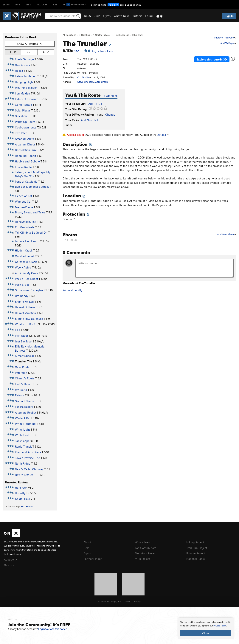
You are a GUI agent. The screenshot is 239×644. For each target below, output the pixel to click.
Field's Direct (23, 384)
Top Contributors (145, 548)
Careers (9, 565)
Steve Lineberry (86, 82)
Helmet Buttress (25, 307)
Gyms (107, 16)
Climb (6, 5)
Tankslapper (23, 441)
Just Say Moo (23, 341)
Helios (19, 71)
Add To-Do (95, 104)
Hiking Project (195, 542)
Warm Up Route (25, 122)
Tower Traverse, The (27, 458)
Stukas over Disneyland (30, 290)
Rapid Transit (23, 446)
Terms (127, 601)
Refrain (20, 395)
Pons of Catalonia (26, 181)
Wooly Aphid (23, 267)
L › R (13, 52)
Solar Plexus (23, 110)
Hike (28, 5)
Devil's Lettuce (24, 475)
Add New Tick (90, 120)
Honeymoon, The (26, 222)
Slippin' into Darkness (29, 319)
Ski (55, 5)
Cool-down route (26, 127)
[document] (206, 628)
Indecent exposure (27, 99)
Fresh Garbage (24, 59)
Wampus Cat (23, 201)
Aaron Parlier (102, 82)
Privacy (137, 601)
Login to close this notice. (53, 629)
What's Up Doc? (25, 324)
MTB (18, 5)
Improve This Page (225, 38)
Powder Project (196, 553)
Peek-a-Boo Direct (26, 279)
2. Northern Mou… (102, 35)
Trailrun (42, 5)
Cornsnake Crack (26, 262)
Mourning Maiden (26, 88)
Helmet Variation (25, 313)
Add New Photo (227, 234)
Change (110, 114)
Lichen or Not (23, 196)
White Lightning (25, 424)
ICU (17, 330)
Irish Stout (21, 336)
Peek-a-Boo (22, 285)
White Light (22, 429)
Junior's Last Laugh (27, 241)
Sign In (229, 16)
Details (163, 135)
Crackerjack (22, 65)
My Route (21, 390)
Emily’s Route (23, 167)
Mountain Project (146, 553)
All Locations (69, 35)
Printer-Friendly (72, 290)
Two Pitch (21, 133)
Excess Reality (24, 407)
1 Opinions (111, 96)
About (87, 542)
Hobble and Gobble (27, 161)
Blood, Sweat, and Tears (30, 212)
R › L (29, 52)
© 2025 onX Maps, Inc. (110, 601)
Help (86, 548)
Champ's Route (25, 378)
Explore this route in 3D (212, 59)
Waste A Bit (22, 418)
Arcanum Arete (24, 139)
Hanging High (24, 82)
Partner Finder (93, 559)
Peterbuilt (21, 373)
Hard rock (21, 488)
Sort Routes (27, 506)
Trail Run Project (197, 548)
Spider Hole (22, 499)
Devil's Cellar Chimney (29, 469)
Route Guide (92, 16)
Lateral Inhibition (26, 76)
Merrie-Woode (24, 207)
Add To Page (228, 43)
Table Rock (137, 35)
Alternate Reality (25, 412)
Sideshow (21, 116)
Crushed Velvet (25, 256)
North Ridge (23, 463)
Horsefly (20, 493)
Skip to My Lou (24, 302)
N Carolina (84, 35)
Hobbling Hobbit (25, 156)
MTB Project (142, 559)
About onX (11, 559)
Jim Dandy (22, 296)
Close (206, 633)
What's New (121, 16)
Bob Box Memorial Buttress (32, 187)
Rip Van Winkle (25, 227)
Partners (137, 16)
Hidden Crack (24, 250)
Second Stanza (25, 401)
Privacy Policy (220, 626)
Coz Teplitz (83, 77)
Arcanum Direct (25, 144)
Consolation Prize (26, 150)
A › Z (46, 52)
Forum (149, 16)
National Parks (195, 559)
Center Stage (23, 105)
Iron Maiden (22, 93)
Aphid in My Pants (27, 273)
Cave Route (22, 367)
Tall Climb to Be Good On (31, 232)
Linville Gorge (122, 35)
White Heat (22, 435)
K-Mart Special (24, 356)
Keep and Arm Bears (28, 452)
